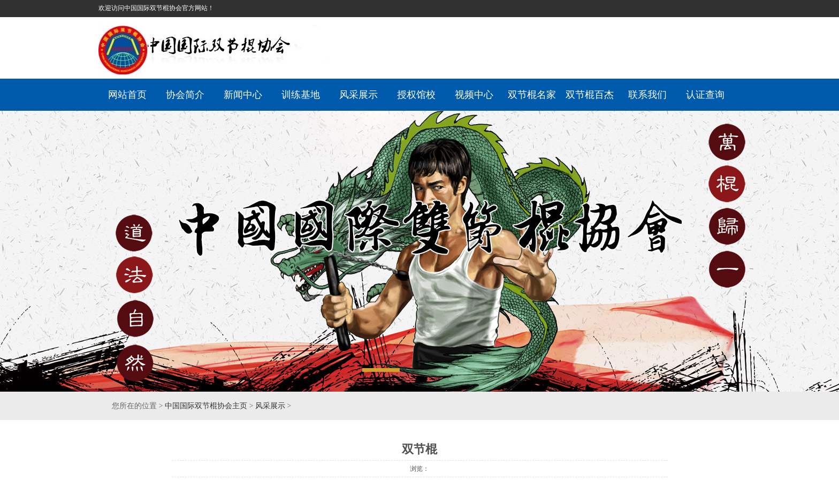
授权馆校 (416, 95)
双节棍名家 (532, 95)
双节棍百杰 (590, 95)
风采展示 (359, 95)
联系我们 (647, 95)
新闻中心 (243, 95)
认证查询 (705, 95)
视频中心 (474, 95)
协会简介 (185, 95)
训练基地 (301, 95)
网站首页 (127, 95)
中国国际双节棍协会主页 (206, 406)
